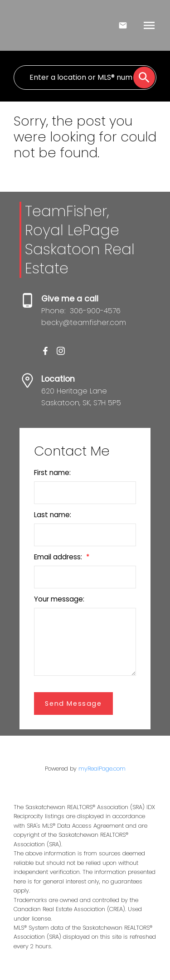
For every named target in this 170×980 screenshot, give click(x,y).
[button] (45, 351)
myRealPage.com (102, 769)
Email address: (59, 557)
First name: (52, 473)
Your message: (59, 599)
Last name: (53, 515)
